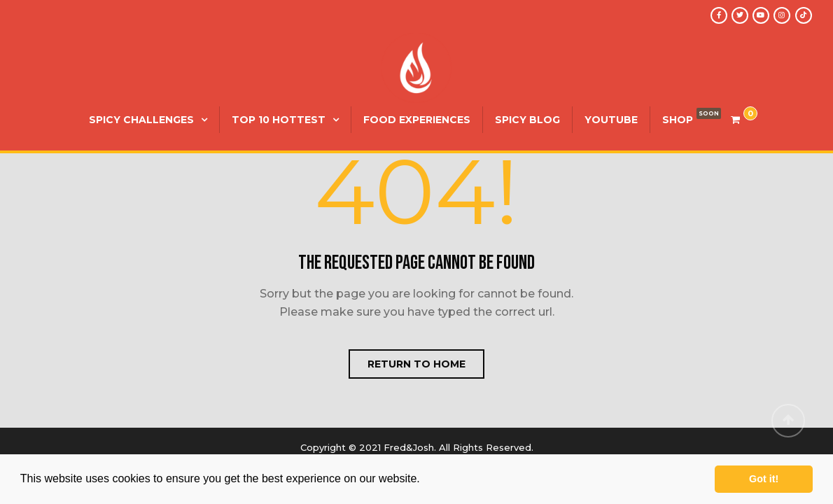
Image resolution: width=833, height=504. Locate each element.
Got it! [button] (764, 479)
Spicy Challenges (141, 120)
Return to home (416, 364)
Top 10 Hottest (279, 120)
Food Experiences (417, 120)
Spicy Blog (527, 120)
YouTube (611, 120)
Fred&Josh (409, 447)
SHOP (678, 120)
